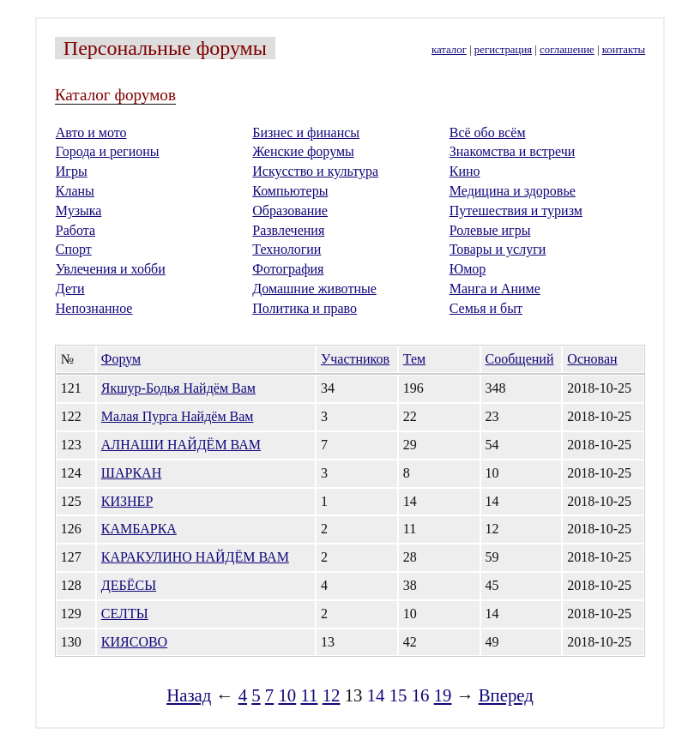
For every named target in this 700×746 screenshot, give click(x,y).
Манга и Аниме (495, 289)
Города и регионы (108, 151)
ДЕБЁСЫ (129, 585)
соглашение (567, 50)
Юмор (468, 269)
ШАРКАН (131, 473)
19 (443, 695)
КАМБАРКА (139, 529)
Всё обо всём (488, 132)
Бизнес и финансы (306, 132)
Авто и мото (91, 132)
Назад (189, 695)
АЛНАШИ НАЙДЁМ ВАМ (181, 445)
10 (287, 695)
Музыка (79, 211)
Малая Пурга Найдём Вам (178, 416)
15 (398, 695)
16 (421, 695)
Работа (75, 230)
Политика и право (305, 308)
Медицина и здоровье (513, 191)
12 (332, 695)
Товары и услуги (498, 249)
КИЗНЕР (127, 501)
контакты (624, 50)
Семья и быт (486, 308)
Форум (121, 359)
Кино (465, 171)
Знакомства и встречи (513, 151)
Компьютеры (290, 191)
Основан (592, 359)
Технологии (287, 249)
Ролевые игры (490, 230)
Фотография (288, 269)
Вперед (506, 695)
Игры (72, 171)
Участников (355, 359)
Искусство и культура (315, 171)
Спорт (74, 249)
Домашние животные (314, 289)
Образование (290, 211)
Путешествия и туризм (516, 211)
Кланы (75, 191)
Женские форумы (303, 151)
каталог (449, 50)
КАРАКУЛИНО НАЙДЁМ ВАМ (195, 557)
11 (309, 695)
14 (376, 695)
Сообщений (520, 359)
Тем (414, 359)
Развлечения (288, 230)
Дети (70, 289)
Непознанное (94, 308)
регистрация (503, 50)
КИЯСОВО (134, 642)
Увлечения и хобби (111, 269)
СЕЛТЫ (125, 614)
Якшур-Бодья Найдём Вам (178, 388)
